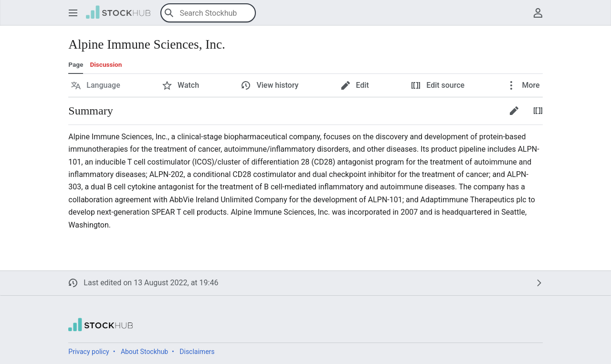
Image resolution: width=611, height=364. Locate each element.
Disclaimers (197, 352)
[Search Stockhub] (208, 13)
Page (76, 64)
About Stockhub (144, 352)
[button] (73, 13)
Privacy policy (89, 352)
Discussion (106, 64)
